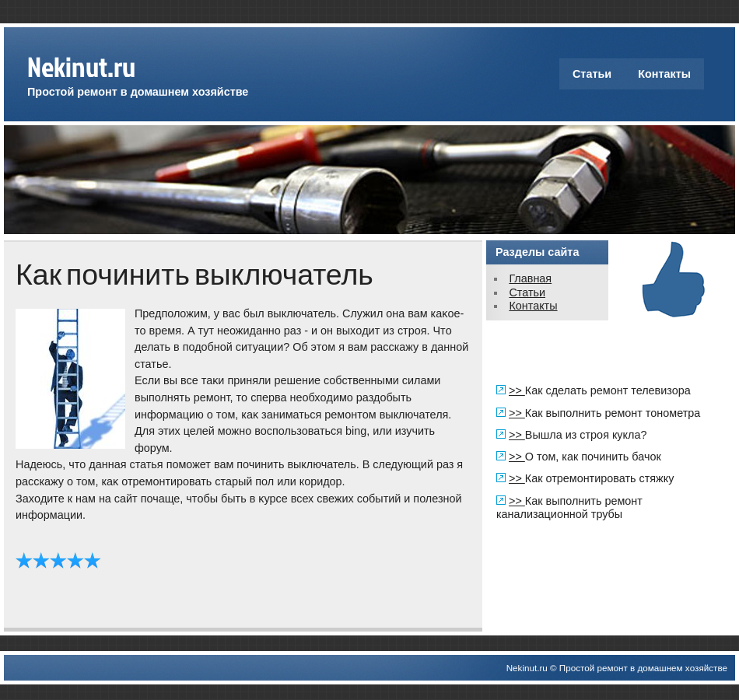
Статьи (592, 74)
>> (517, 390)
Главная (530, 278)
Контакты (664, 74)
